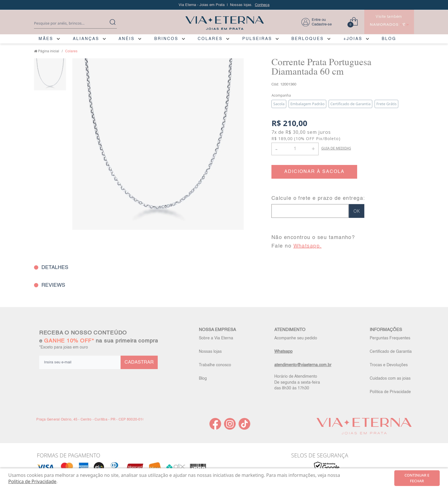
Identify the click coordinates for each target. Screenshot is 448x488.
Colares (71, 51)
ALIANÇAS (86, 39)
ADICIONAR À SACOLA (314, 172)
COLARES (210, 39)
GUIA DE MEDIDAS (336, 148)
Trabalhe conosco (215, 365)
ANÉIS (127, 39)
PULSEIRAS (257, 39)
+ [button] (313, 148)
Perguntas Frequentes (390, 338)
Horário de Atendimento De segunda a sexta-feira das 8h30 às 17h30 (297, 382)
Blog (203, 379)
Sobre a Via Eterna (216, 338)
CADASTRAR (139, 362)
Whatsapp (283, 352)
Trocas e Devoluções (389, 365)
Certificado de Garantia (391, 352)
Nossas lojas (210, 352)
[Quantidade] (295, 149)
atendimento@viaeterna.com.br (303, 365)
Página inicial (49, 51)
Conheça (262, 5)
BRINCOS (166, 39)
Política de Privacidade (390, 392)
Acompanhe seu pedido (296, 338)
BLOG (389, 39)
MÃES (46, 39)
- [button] (276, 149)
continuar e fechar (417, 478)
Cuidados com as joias (390, 379)
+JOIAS (353, 39)
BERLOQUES (308, 39)
